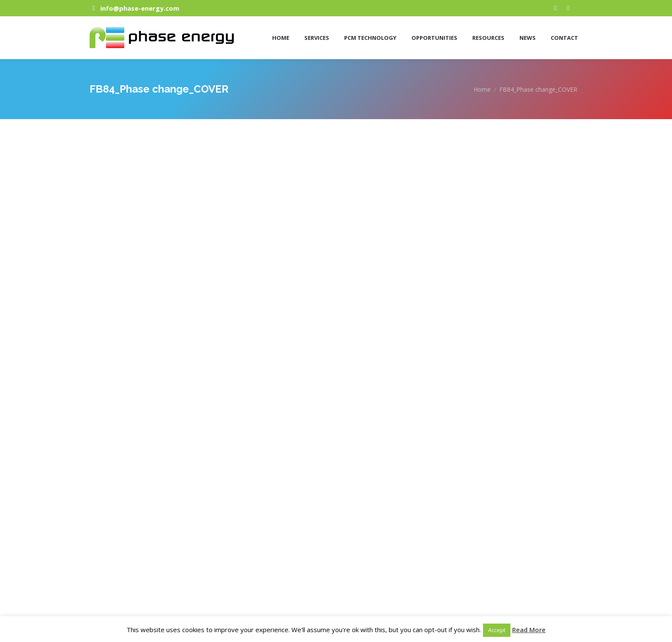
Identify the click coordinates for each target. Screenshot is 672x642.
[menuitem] (280, 35)
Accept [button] (497, 630)
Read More (529, 630)
